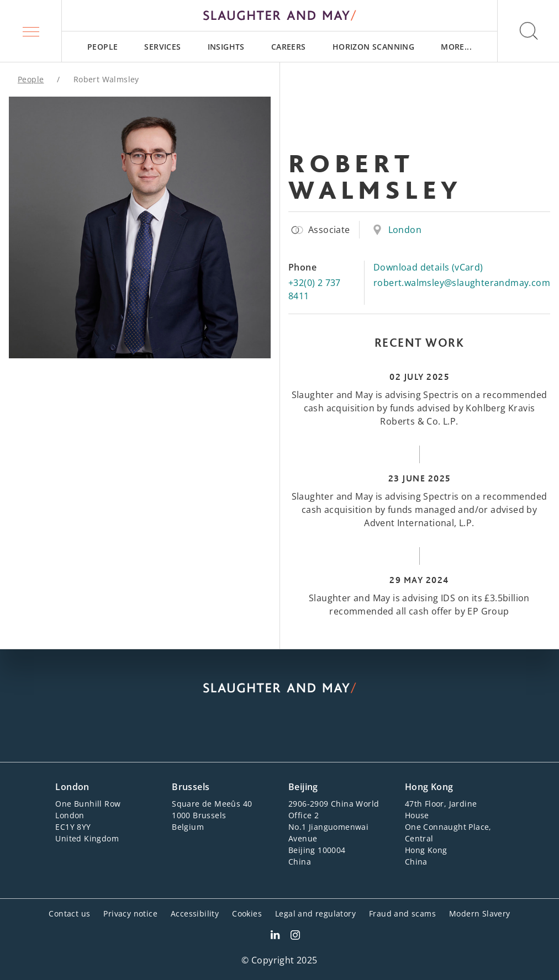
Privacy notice (130, 913)
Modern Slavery (480, 913)
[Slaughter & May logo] (279, 15)
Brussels (191, 787)
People (102, 47)
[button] (31, 31)
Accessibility (195, 913)
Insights (226, 47)
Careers (289, 47)
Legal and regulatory (315, 913)
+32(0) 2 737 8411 (315, 289)
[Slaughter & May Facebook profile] (295, 936)
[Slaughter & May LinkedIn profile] (275, 936)
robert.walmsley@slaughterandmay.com (462, 283)
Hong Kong (429, 787)
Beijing (303, 787)
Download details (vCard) (428, 267)
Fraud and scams (402, 913)
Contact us (69, 913)
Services (162, 47)
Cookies (247, 913)
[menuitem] (102, 47)
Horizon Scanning (373, 47)
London (405, 230)
